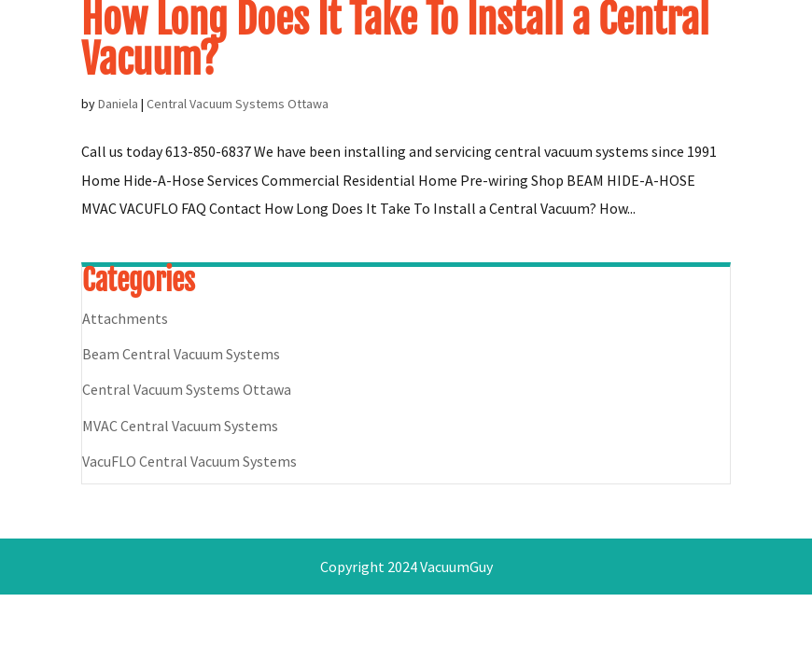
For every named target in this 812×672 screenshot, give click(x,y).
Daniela (118, 104)
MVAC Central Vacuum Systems (180, 426)
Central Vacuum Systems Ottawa (238, 104)
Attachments (125, 318)
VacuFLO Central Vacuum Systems (189, 461)
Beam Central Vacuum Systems (181, 354)
